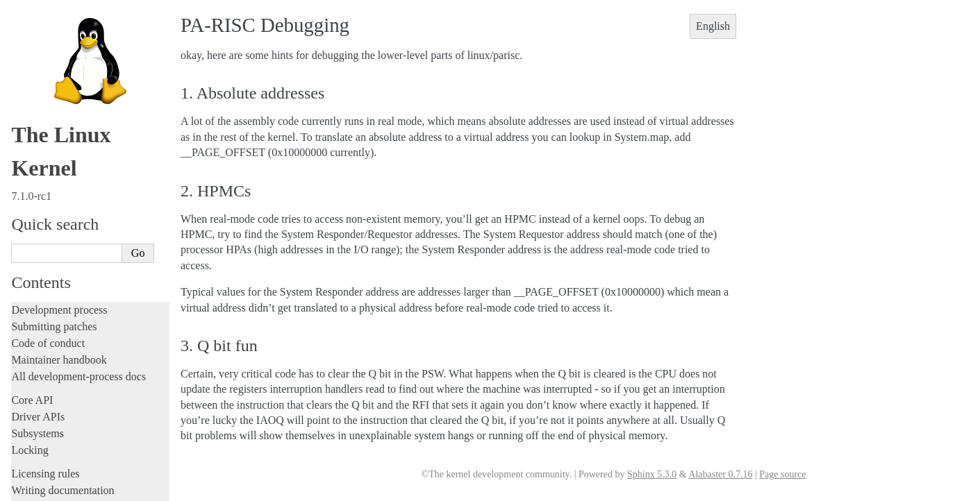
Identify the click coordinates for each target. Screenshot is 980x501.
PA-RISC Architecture (68, 296)
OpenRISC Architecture (68, 281)
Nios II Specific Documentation (84, 266)
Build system (40, 48)
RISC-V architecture (62, 366)
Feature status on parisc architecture (95, 338)
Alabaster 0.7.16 (720, 474)
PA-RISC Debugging (70, 311)
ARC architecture (56, 177)
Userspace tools (46, 81)
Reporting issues (48, 64)
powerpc (38, 351)
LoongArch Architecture (69, 221)
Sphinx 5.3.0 (652, 474)
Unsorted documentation (66, 463)
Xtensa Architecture (60, 441)
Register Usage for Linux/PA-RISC (94, 324)
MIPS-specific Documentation (81, 251)
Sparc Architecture (58, 411)
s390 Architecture (56, 381)
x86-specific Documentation (77, 426)
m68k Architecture (58, 237)
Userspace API (44, 97)
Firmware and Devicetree (68, 138)
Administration (45, 31)
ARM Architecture (58, 192)
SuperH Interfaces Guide (70, 396)
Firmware (33, 121)
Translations (39, 487)
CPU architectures (55, 161)
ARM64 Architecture (63, 207)
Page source (782, 474)
